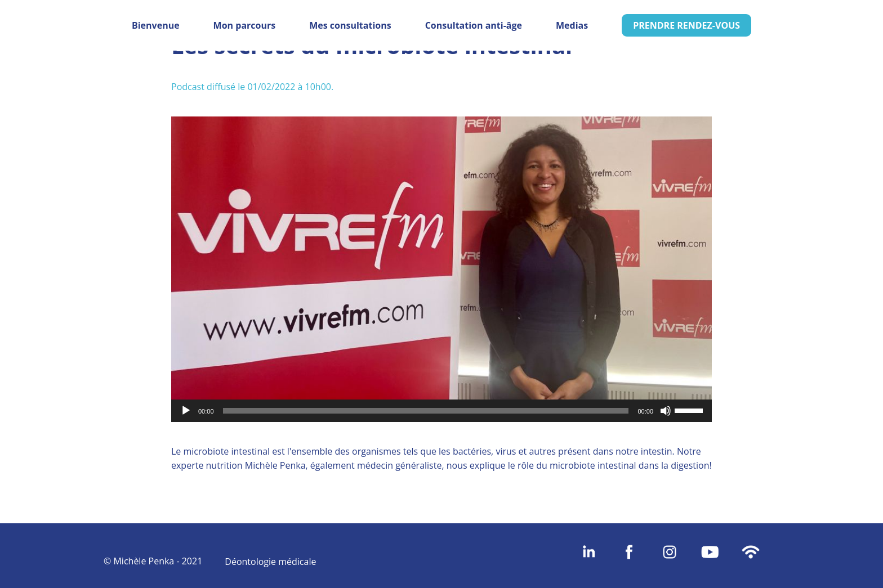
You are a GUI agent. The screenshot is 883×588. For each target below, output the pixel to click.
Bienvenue (156, 25)
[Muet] (666, 411)
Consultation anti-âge (474, 25)
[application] (441, 411)
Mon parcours (245, 25)
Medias (572, 25)
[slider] (426, 411)
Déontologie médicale (270, 562)
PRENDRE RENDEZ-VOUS (686, 25)
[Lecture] (186, 411)
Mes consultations (350, 25)
